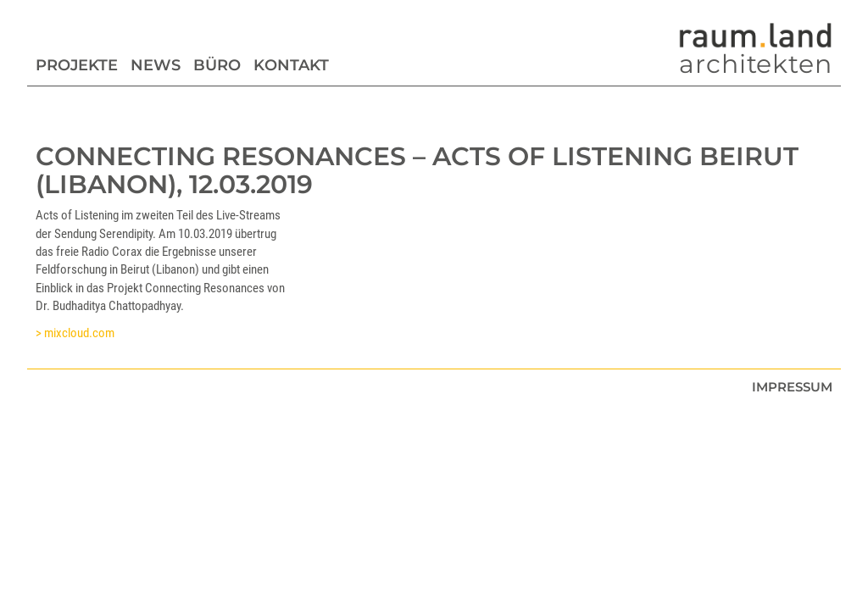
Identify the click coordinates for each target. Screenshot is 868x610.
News (156, 65)
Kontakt (291, 65)
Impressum (792, 387)
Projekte (77, 65)
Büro (217, 65)
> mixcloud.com (75, 333)
